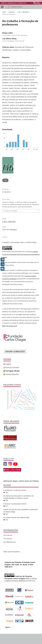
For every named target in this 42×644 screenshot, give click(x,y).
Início (4, 12)
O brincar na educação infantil (15, 504)
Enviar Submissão (15, 351)
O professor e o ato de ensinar (15, 490)
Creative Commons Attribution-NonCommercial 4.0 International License (21, 254)
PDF (5, 180)
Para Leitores (8, 535)
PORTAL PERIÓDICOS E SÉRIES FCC (14, 3)
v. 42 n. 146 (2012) (23, 12)
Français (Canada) (12, 367)
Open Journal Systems (12, 552)
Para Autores (8, 539)
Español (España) (12, 374)
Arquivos (11, 12)
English (8, 364)
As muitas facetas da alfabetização (16, 517)
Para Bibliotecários (10, 542)
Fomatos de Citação (10, 211)
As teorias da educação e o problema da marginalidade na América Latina (18, 497)
